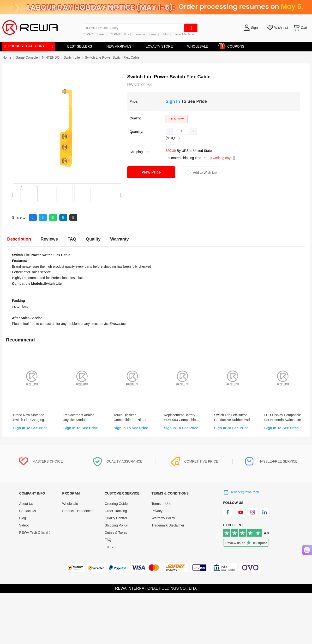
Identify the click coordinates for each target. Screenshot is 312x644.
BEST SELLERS (80, 46)
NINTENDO (51, 57)
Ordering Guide (116, 504)
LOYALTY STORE (159, 46)
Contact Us (27, 511)
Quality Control (116, 518)
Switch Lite (72, 57)
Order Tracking (116, 511)
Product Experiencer (77, 511)
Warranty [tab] (119, 239)
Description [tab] (19, 239)
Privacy (157, 511)
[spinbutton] (181, 131)
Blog (23, 518)
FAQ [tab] (72, 239)
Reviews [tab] (49, 239)
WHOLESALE (198, 46)
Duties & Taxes (116, 533)
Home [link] (7, 57)
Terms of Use (161, 504)
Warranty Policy (163, 518)
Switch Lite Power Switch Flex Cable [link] (112, 57)
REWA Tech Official (35, 533)
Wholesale (70, 504)
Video (24, 525)
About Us (26, 504)
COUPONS (233, 46)
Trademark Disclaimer (168, 525)
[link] (27, 57)
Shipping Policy (116, 525)
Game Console (27, 57)
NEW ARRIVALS (119, 46)
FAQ (108, 540)
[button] (169, 131)
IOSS (109, 547)
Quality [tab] (93, 239)
